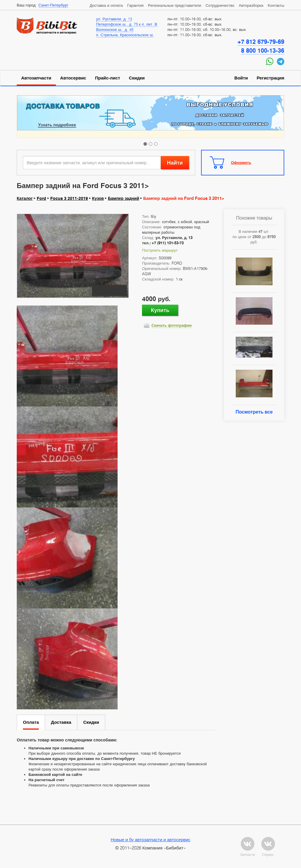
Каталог (25, 198)
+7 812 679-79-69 (261, 42)
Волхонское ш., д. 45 (115, 29)
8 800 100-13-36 (263, 51)
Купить (160, 310)
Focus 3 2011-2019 (69, 198)
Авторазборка (251, 5)
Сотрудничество (220, 5)
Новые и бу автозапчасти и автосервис (151, 839)
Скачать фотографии (172, 325)
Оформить (241, 162)
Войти (241, 78)
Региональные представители (174, 5)
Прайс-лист (107, 78)
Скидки (137, 78)
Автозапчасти (36, 78)
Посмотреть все (254, 412)
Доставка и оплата (106, 5)
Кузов (98, 198)
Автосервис (73, 78)
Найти (175, 163)
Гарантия (135, 5)
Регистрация (270, 78)
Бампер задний (123, 198)
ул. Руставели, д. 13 (114, 19)
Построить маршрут (160, 250)
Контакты (276, 5)
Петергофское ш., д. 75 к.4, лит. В (127, 24)
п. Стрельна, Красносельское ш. (125, 35)
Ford (41, 198)
